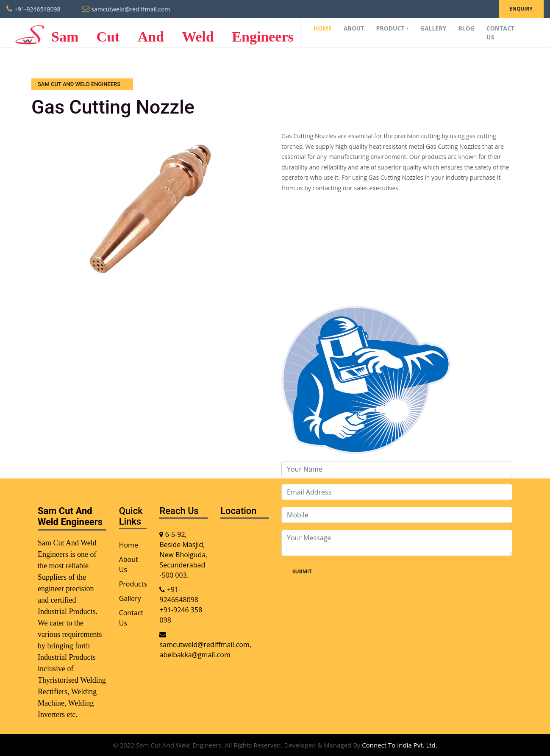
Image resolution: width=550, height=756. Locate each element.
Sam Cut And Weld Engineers (153, 33)
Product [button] (391, 28)
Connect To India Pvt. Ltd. (399, 745)
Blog (466, 28)
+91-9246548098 (37, 9)
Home (323, 28)
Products (133, 584)
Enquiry (521, 9)
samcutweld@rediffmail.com (131, 9)
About (354, 28)
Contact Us (500, 33)
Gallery (433, 28)
